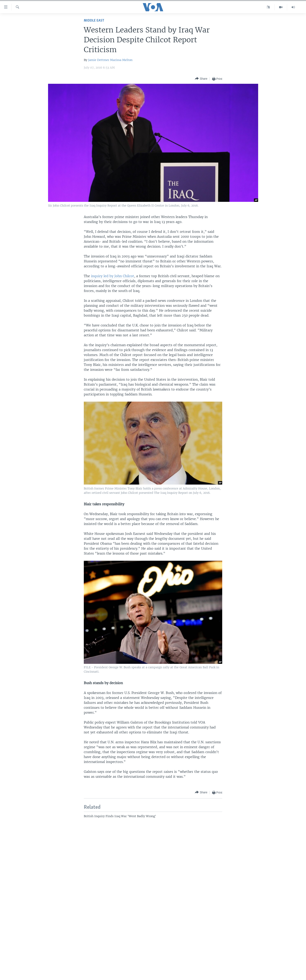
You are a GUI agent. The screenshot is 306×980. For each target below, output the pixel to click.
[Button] (201, 79)
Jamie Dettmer (99, 60)
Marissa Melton (121, 60)
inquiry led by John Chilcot (113, 276)
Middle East (94, 21)
